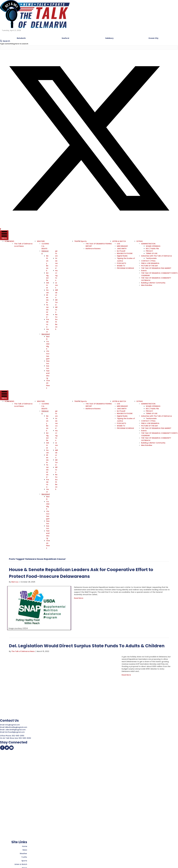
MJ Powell (121, 251)
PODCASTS (121, 263)
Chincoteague (48, 354)
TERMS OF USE (151, 253)
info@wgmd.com (13, 724)
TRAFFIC (77, 241)
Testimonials (151, 258)
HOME (7, 241)
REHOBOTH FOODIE (124, 253)
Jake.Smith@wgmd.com (16, 728)
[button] (89, 227)
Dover (48, 291)
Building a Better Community (153, 283)
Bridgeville (47, 277)
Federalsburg (48, 374)
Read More (79, 597)
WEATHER (41, 241)
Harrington (56, 275)
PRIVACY (149, 251)
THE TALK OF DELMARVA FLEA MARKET (156, 268)
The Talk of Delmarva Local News (23, 245)
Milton (56, 309)
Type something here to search (14, 44)
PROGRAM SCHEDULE (125, 268)
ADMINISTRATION (148, 244)
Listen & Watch (21, 863)
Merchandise (146, 285)
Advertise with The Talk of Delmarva (156, 256)
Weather (23, 852)
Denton (48, 362)
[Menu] (4, 235)
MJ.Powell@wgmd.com (15, 731)
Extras (25, 867)
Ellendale (47, 298)
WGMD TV (121, 266)
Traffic (24, 856)
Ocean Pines (48, 384)
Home (25, 845)
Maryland (46, 334)
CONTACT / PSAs (148, 261)
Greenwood (56, 263)
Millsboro (57, 294)
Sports (84, 241)
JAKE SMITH (121, 249)
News (25, 849)
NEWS (12, 241)
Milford (56, 302)
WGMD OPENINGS (153, 246)
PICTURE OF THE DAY (149, 266)
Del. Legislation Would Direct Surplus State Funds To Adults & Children (88, 645)
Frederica (48, 323)
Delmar (48, 285)
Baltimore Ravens (93, 249)
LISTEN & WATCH (119, 241)
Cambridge (48, 345)
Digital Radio (122, 256)
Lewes (56, 285)
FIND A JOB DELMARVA (150, 263)
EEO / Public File (152, 249)
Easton (48, 367)
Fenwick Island (47, 311)
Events (144, 270)
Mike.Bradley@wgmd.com (16, 726)
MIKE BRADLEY (122, 246)
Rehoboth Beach (56, 322)
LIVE (118, 244)
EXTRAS (139, 241)
